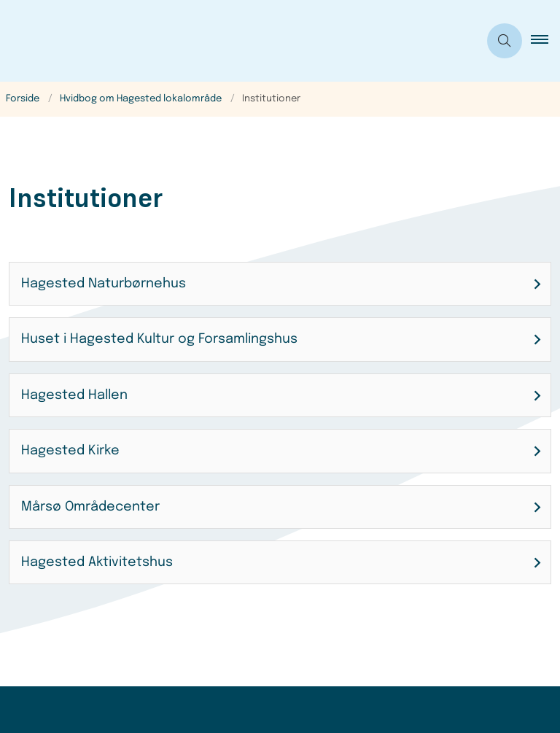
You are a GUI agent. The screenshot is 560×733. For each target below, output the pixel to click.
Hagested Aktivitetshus (97, 562)
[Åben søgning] (505, 41)
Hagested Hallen (74, 395)
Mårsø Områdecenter (90, 507)
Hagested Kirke (70, 451)
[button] (545, 41)
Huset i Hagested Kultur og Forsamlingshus (159, 339)
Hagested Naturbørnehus (104, 284)
